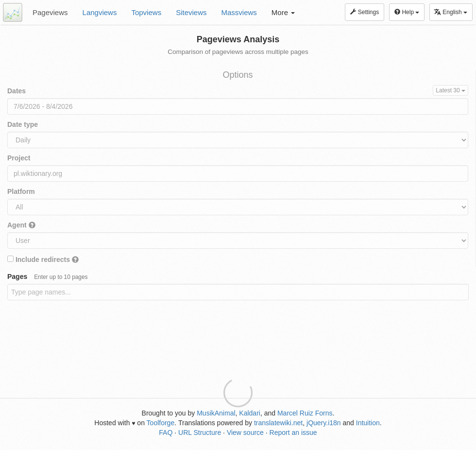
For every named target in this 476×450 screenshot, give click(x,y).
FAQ (166, 433)
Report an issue (293, 433)
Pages (48, 277)
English (450, 12)
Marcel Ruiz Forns (305, 413)
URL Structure (200, 433)
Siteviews (191, 12)
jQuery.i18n (324, 423)
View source (245, 433)
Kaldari (250, 413)
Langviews (100, 12)
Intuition (368, 423)
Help (407, 12)
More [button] (283, 12)
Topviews (146, 12)
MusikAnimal (216, 413)
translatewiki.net (278, 423)
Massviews (239, 12)
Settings (365, 12)
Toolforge (161, 423)
